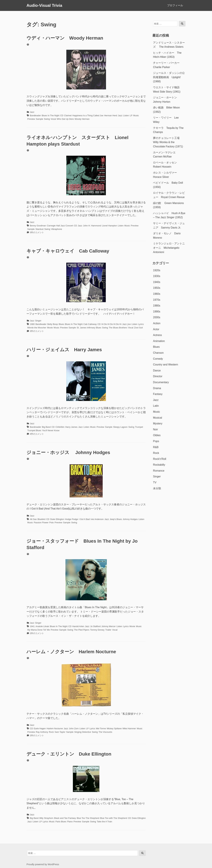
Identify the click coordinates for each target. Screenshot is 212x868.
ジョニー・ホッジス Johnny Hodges (68, 452)
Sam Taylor (60, 732)
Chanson (158, 353)
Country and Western (166, 365)
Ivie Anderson (97, 519)
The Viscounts (105, 732)
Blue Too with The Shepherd (114, 818)
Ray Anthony (42, 732)
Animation (159, 341)
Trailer (108, 630)
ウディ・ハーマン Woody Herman (65, 38)
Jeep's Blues (116, 519)
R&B (156, 447)
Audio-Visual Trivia (44, 5)
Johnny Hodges (130, 519)
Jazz (32, 112)
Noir (155, 429)
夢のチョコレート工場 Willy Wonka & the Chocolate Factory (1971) (168, 142)
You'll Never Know (51, 430)
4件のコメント (37, 434)
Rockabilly (159, 465)
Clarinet (68, 115)
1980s (157, 306)
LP (131, 115)
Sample (39, 119)
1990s (157, 312)
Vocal (53, 119)
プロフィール (175, 5)
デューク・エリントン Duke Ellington (69, 754)
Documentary (161, 382)
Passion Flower (41, 523)
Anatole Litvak (42, 626)
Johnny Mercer (108, 626)
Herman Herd (111, 115)
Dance (157, 370)
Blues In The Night (51, 115)
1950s (157, 288)
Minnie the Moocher (37, 328)
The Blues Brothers (118, 328)
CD (62, 115)
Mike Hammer (129, 728)
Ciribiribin (60, 427)
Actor (156, 329)
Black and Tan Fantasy (65, 818)
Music (136, 115)
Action (157, 323)
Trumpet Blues (34, 430)
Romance (159, 471)
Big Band (46, 427)
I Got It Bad (84, 519)
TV (155, 482)
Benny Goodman (38, 226)
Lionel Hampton (109, 226)
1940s (157, 282)
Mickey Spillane (114, 728)
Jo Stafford (95, 626)
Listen (126, 115)
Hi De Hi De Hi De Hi (112, 324)
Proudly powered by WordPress (43, 864)
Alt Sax (33, 519)
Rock (51, 732)
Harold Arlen (78, 626)
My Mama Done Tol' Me (39, 630)
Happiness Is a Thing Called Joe (88, 115)
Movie (50, 328)
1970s (157, 300)
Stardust (39, 229)
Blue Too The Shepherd (88, 818)
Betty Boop (53, 324)
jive (129, 324)
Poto (52, 523)
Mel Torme (101, 728)
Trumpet (139, 427)
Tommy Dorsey (97, 630)
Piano (70, 822)
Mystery (158, 423)
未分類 (157, 488)
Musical (158, 418)
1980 (32, 324)
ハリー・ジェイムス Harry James (64, 350)
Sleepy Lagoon (120, 427)
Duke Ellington (57, 519)
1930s (157, 276)
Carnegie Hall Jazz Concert (60, 226)
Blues (61, 324)
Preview (31, 119)
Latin (156, 406)
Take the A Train (105, 822)
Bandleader (35, 115)
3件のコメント (37, 232)
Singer (38, 321)
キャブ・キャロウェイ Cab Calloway (68, 251)
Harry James (71, 427)
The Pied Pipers (82, 630)
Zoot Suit (138, 328)
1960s (157, 294)
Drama (157, 388)
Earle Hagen (40, 728)
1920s (157, 270)
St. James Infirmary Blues (89, 328)
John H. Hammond (92, 226)
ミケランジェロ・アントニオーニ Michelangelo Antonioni (169, 248)
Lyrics (141, 324)
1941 (32, 626)
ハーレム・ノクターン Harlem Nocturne (71, 652)
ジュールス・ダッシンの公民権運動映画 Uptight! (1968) (169, 77)
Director (158, 376)
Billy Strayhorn (46, 818)
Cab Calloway (90, 324)
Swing (47, 119)
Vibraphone (56, 229)
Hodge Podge (72, 519)
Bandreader (35, 427)
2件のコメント (37, 633)
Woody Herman (82, 119)
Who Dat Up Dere (65, 119)
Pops (156, 441)
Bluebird (41, 519)
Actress (157, 335)
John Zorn (74, 728)
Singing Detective (83, 732)
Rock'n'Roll (160, 459)
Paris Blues (61, 822)
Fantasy (158, 394)
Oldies (157, 435)
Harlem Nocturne (55, 728)
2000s (157, 317)
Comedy (158, 359)
